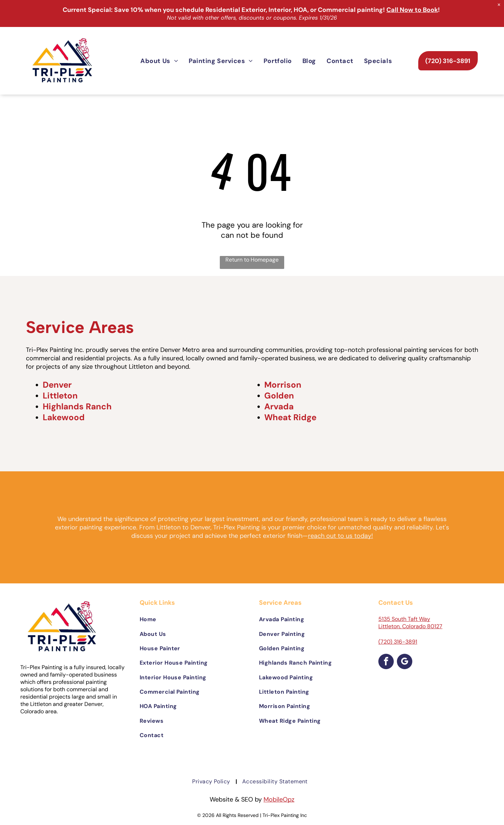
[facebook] (386, 662)
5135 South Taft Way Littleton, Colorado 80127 (410, 623)
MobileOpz (279, 799)
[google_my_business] (405, 662)
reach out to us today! (341, 536)
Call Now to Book (412, 10)
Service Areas (80, 327)
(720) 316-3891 (398, 642)
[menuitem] (159, 61)
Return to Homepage (252, 260)
